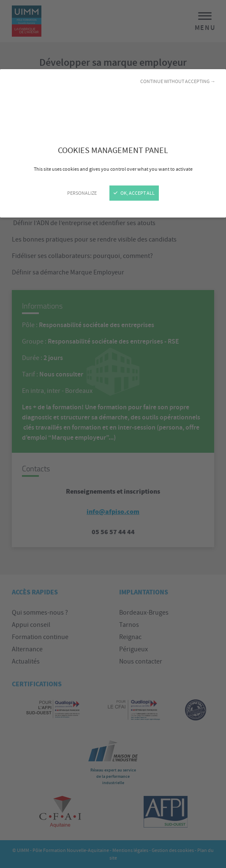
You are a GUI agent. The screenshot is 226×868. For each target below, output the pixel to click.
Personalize (82, 193)
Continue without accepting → (178, 81)
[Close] (113, 434)
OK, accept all (134, 193)
